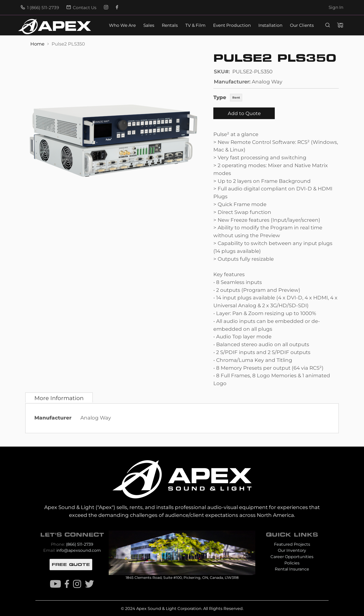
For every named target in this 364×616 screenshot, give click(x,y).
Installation (270, 25)
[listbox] (236, 98)
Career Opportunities (292, 557)
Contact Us (81, 8)
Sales (149, 25)
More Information (59, 398)
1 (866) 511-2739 (40, 8)
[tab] (59, 398)
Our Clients (302, 25)
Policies (292, 563)
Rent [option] (236, 97)
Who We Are (122, 25)
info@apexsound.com (79, 550)
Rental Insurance (292, 569)
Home (38, 44)
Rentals (170, 25)
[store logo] (55, 27)
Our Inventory (292, 550)
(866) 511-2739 (80, 544)
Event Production (232, 25)
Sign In (336, 7)
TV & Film (195, 25)
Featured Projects (292, 544)
